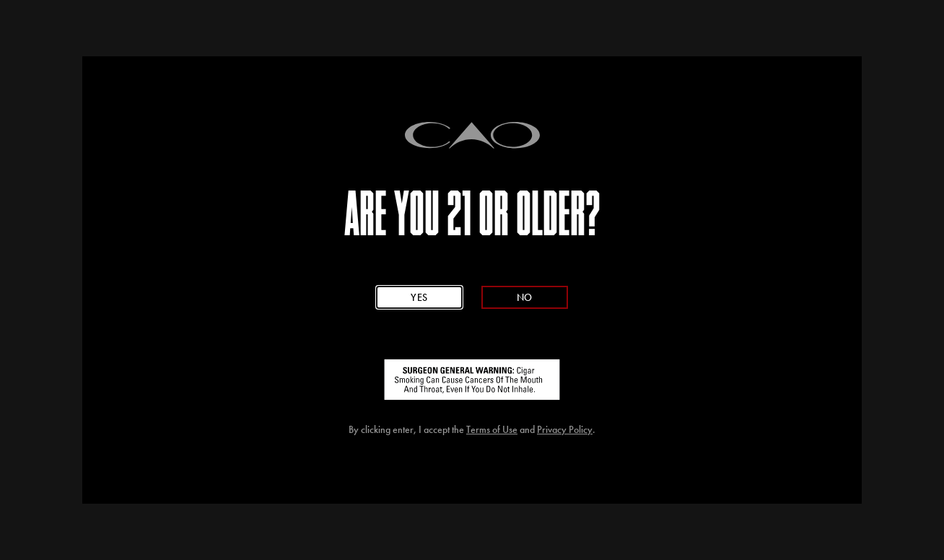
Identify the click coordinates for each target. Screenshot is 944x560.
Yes (419, 297)
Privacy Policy (565, 430)
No (525, 297)
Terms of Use (492, 430)
